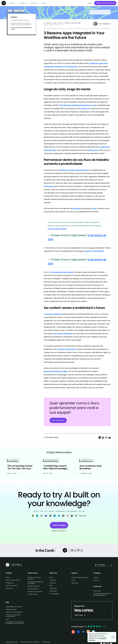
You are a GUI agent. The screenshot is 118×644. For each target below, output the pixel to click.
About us (96, 580)
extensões (77, 208)
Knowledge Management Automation (36, 583)
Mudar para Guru (11, 609)
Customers (53, 580)
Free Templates (54, 594)
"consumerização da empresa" (62, 272)
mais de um (85, 109)
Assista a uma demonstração (105, 3)
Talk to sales (97, 591)
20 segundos (49, 186)
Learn (51, 577)
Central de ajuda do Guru (80, 577)
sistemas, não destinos (67, 349)
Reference (53, 583)
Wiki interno (9, 588)
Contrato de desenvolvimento (30, 642)
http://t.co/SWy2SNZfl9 (57, 229)
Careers (96, 577)
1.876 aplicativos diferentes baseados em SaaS (78, 105)
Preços (44, 3)
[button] (13, 3)
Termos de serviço (12, 642)
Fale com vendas (58, 420)
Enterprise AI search (34, 586)
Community (53, 591)
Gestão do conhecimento (14, 612)
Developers (53, 588)
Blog (51, 586)
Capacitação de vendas (14, 607)
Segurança (75, 583)
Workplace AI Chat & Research (34, 578)
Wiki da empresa (33, 589)
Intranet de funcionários (35, 592)
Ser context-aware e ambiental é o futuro (22, 28)
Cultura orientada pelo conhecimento (13, 616)
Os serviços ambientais (53, 314)
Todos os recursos (12, 586)
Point (94, 208)
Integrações (10, 583)
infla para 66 (93, 150)
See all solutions (33, 594)
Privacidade (46, 642)
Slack (7, 619)
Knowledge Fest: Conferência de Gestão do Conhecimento (15, 623)
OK (113, 637)
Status (73, 580)
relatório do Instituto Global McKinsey (74, 170)
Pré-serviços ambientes (63, 334)
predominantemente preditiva (56, 371)
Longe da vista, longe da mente (20, 20)
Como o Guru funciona (13, 580)
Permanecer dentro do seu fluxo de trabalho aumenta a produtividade (21, 24)
